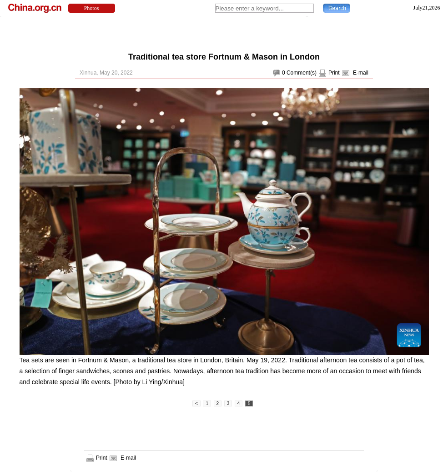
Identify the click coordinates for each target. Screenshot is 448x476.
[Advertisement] (224, 32)
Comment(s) (302, 73)
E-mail (361, 73)
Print (334, 73)
